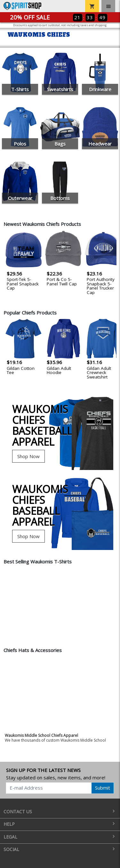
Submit (103, 788)
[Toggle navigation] (108, 6)
